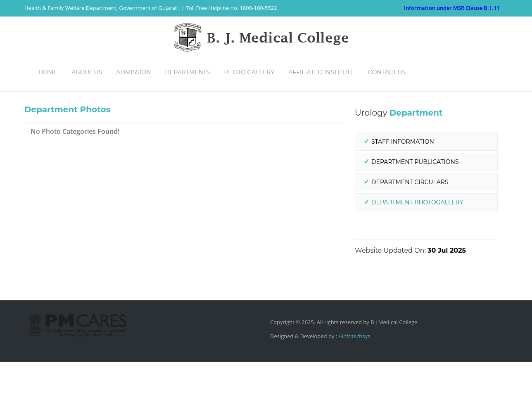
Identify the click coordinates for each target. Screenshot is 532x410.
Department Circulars (410, 230)
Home (426, 110)
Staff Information (403, 190)
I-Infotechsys (354, 384)
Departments (459, 110)
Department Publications (415, 210)
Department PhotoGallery (417, 251)
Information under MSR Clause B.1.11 (452, 8)
